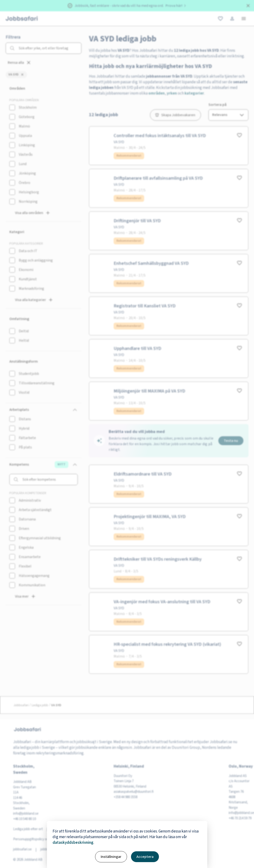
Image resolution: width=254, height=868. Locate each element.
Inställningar (111, 857)
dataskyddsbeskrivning (73, 843)
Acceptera (145, 857)
